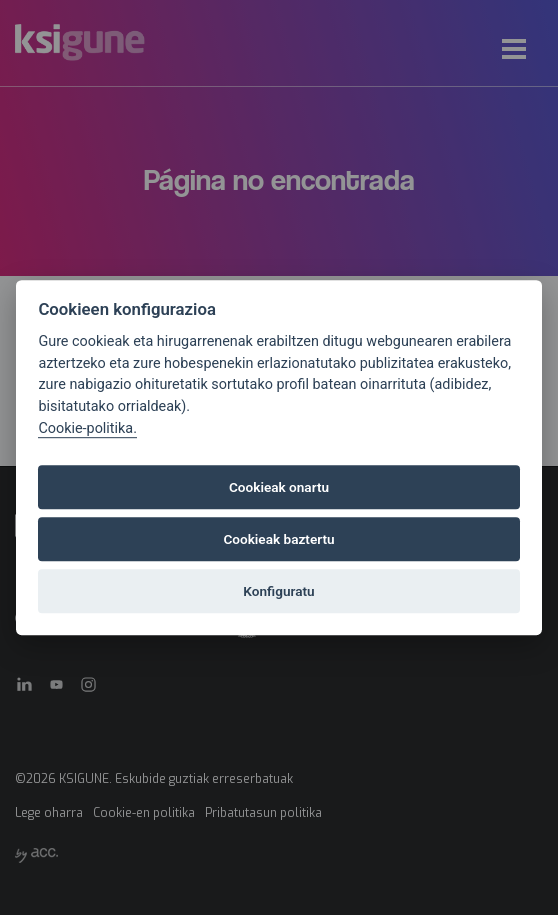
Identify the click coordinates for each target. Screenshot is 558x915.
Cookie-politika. (87, 428)
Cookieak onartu (279, 487)
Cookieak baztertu (278, 539)
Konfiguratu (278, 591)
